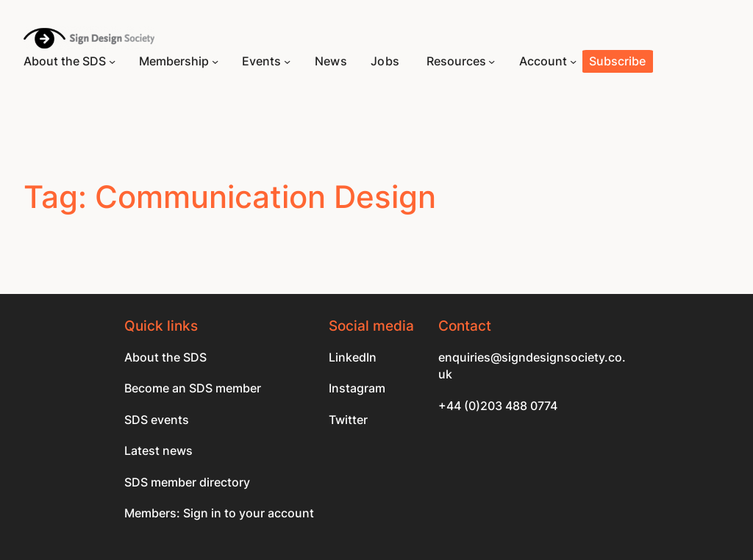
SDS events (157, 420)
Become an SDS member (193, 388)
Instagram (357, 388)
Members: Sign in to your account (219, 513)
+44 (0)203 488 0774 (498, 406)
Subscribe (617, 61)
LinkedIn (353, 358)
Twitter (348, 420)
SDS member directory (187, 482)
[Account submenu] (573, 61)
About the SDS (165, 358)
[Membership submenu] (215, 61)
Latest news (158, 451)
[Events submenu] (287, 61)
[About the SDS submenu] (112, 61)
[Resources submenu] (492, 61)
